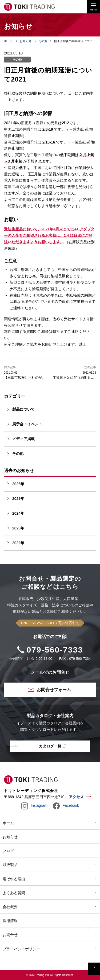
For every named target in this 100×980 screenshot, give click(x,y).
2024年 (18, 513)
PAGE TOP (94, 969)
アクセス (76, 797)
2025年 (18, 499)
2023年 (18, 528)
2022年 (18, 543)
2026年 (18, 484)
